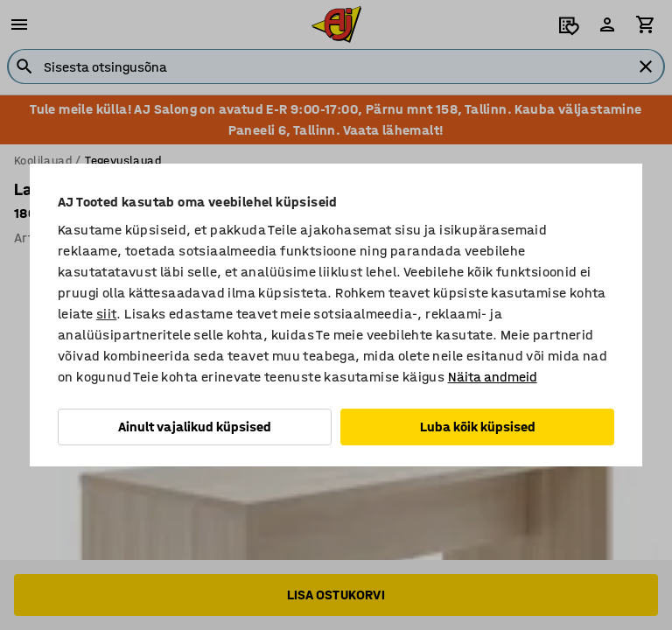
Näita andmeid (493, 377)
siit (107, 314)
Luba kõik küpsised (478, 427)
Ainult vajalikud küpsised (195, 427)
